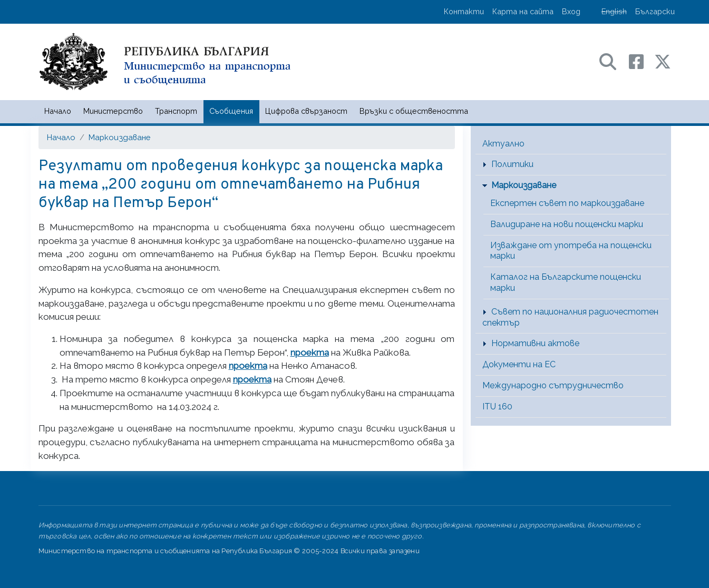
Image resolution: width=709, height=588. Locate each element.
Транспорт (176, 111)
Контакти (464, 11)
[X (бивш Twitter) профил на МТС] (663, 61)
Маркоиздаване (119, 137)
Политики (512, 164)
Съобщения (231, 111)
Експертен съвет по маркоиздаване (567, 203)
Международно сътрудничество (553, 385)
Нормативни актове (535, 343)
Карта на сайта (523, 11)
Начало (58, 111)
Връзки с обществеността (414, 111)
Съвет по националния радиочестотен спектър (570, 317)
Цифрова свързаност (306, 111)
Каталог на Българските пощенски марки (566, 282)
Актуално (503, 144)
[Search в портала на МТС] (613, 61)
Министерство (113, 111)
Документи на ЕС (519, 364)
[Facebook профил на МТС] (642, 61)
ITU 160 (497, 406)
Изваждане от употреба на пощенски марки (571, 251)
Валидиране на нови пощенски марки (567, 224)
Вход (571, 11)
